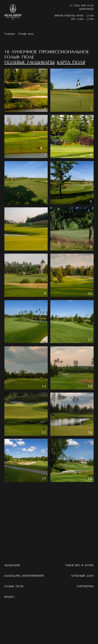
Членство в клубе (79, 565)
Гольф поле (26, 34)
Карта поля (71, 63)
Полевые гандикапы (30, 63)
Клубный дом (83, 576)
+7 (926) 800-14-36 (82, 6)
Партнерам (85, 586)
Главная (10, 34)
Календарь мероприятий (24, 576)
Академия (12, 565)
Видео (9, 597)
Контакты (86, 9)
